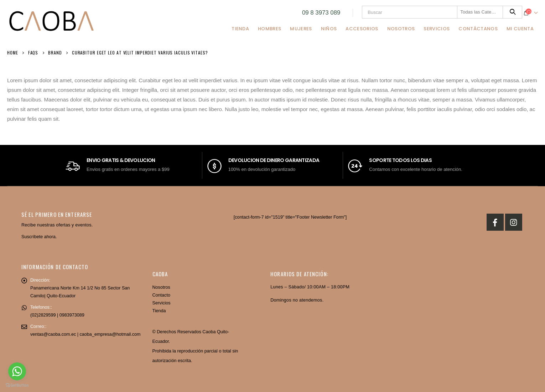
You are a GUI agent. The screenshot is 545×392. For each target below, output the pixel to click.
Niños (329, 29)
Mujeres (301, 29)
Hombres (269, 29)
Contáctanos (478, 29)
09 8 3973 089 (321, 13)
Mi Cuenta (520, 29)
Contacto (161, 295)
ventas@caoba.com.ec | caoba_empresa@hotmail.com (85, 334)
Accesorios (362, 29)
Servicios (437, 29)
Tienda (240, 29)
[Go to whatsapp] (17, 371)
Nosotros (401, 29)
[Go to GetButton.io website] (17, 385)
